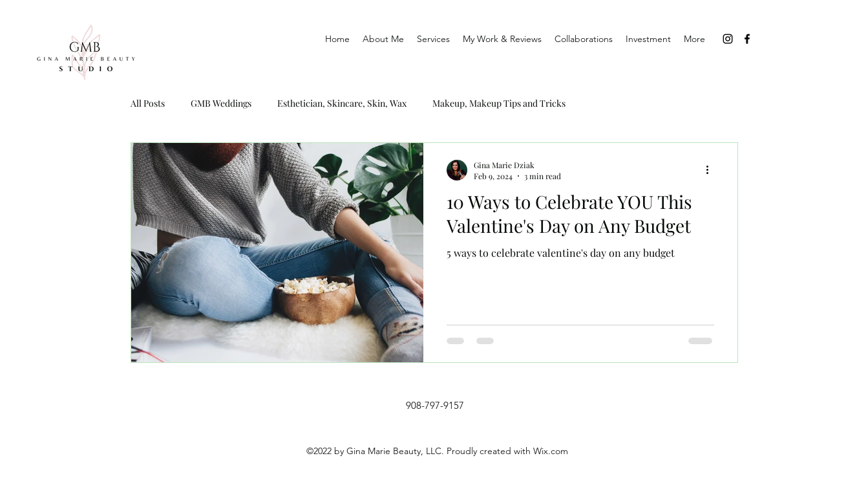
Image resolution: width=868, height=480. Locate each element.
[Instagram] (728, 39)
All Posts (148, 103)
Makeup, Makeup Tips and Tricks (499, 103)
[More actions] (712, 170)
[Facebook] (747, 39)
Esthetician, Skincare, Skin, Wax (342, 103)
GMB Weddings (221, 103)
